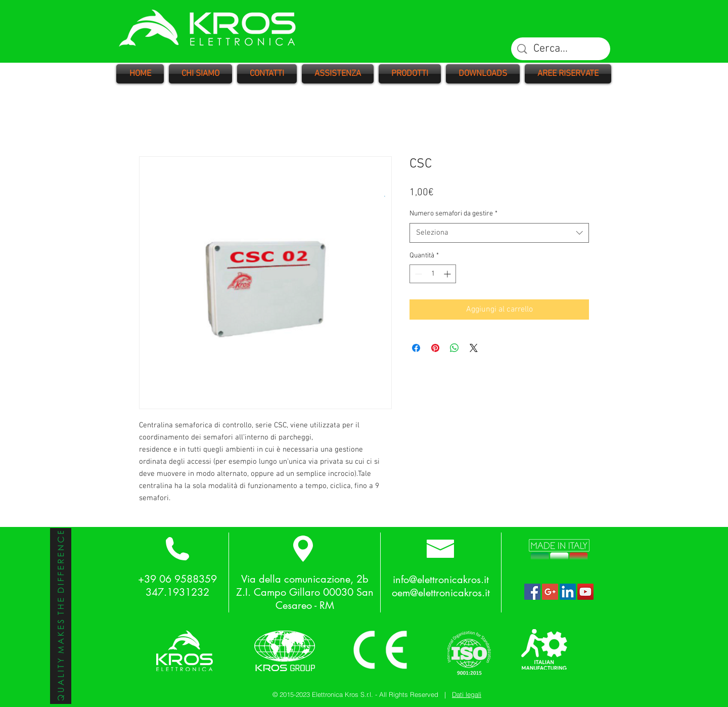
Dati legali (467, 694)
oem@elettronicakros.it (441, 593)
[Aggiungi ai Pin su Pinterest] (435, 348)
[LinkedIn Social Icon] (568, 592)
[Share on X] (474, 348)
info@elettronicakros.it (441, 580)
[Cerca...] (561, 49)
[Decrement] (417, 274)
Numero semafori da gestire (453, 214)
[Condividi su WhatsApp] (454, 348)
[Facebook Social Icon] (532, 592)
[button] (410, 74)
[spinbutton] (433, 274)
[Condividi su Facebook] (416, 348)
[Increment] (448, 274)
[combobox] (499, 233)
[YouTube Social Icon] (585, 592)
